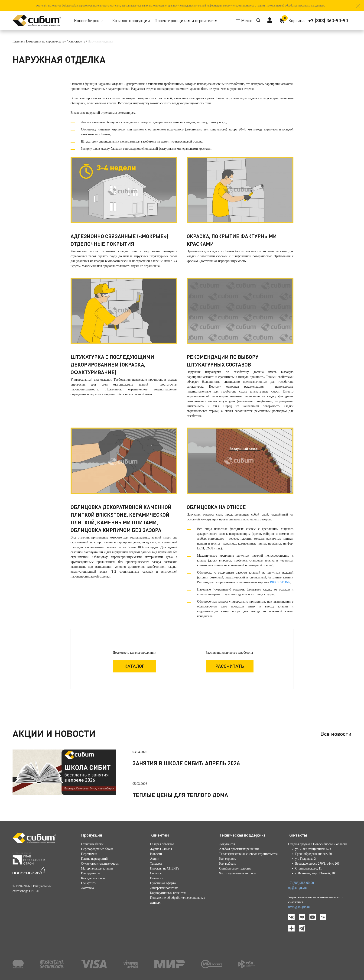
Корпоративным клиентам (168, 893)
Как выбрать (228, 864)
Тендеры (156, 864)
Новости (156, 854)
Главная (18, 41)
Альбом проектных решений (239, 849)
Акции (155, 859)
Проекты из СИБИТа (165, 868)
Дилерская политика (164, 888)
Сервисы (156, 873)
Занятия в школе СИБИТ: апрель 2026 (186, 763)
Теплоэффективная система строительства (248, 854)
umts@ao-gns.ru (299, 907)
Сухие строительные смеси (100, 864)
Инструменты (91, 873)
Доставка (87, 888)
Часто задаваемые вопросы (238, 873)
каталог (135, 666)
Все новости (336, 734)
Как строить (77, 41)
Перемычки (89, 854)
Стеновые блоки (92, 844)
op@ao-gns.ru (297, 888)
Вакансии (157, 878)
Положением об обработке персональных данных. (295, 6)
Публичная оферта (163, 883)
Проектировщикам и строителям (186, 20)
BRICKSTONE (280, 582)
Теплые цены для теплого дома (180, 795)
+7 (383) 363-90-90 (328, 20)
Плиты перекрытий (94, 859)
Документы (227, 844)
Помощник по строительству (46, 41)
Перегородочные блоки (97, 849)
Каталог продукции (131, 20)
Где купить (89, 883)
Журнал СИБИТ (161, 849)
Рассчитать (230, 666)
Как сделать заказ (93, 878)
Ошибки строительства (235, 868)
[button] (358, 6)
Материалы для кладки (97, 868)
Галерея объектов (162, 844)
